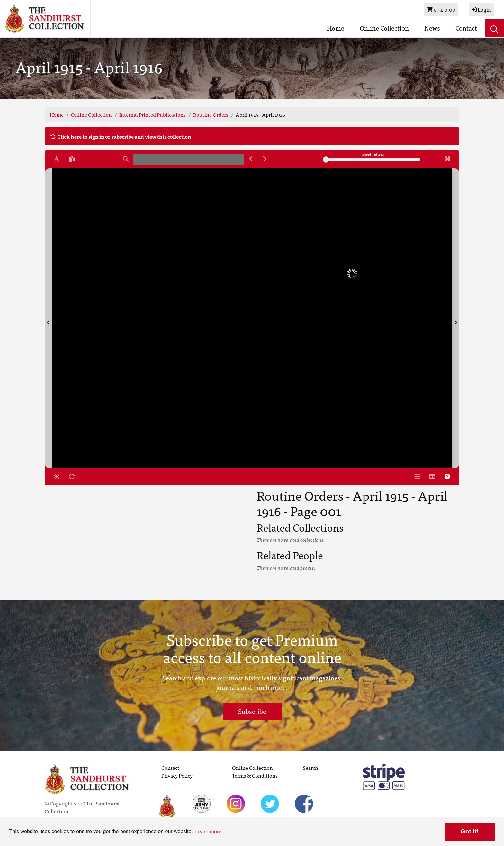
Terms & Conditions (255, 775)
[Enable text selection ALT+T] (57, 159)
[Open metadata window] (417, 477)
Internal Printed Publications (153, 114)
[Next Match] (265, 159)
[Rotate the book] (72, 477)
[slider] (326, 159)
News (432, 28)
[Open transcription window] (72, 159)
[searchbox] (188, 159)
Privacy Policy (177, 775)
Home (336, 28)
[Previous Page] (48, 318)
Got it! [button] (470, 831)
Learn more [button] (208, 832)
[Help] (447, 477)
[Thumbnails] (432, 477)
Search (310, 768)
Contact (466, 28)
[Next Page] (456, 318)
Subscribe (252, 711)
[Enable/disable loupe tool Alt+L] (57, 477)
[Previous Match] (251, 159)
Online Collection (384, 28)
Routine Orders (211, 114)
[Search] (126, 159)
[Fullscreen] (447, 159)
